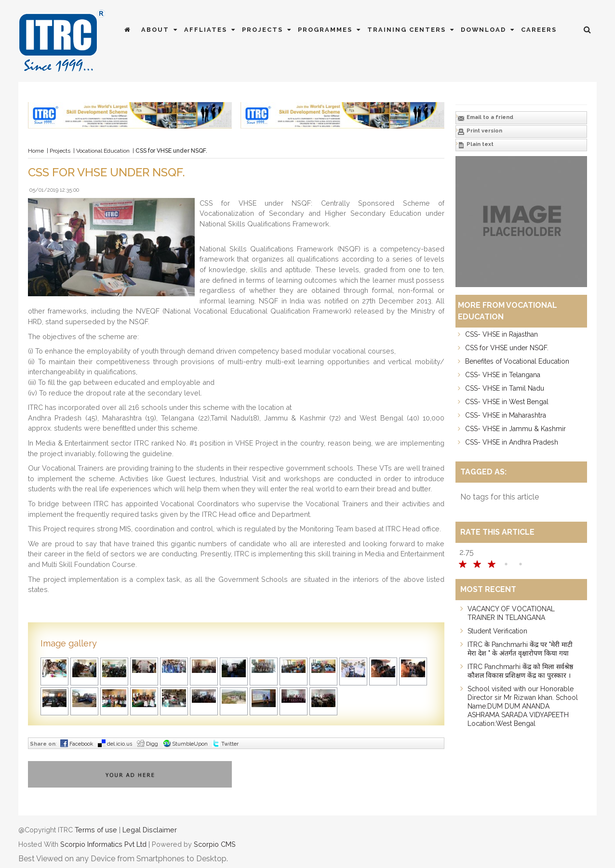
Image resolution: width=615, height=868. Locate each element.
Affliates (211, 30)
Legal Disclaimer (150, 830)
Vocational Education (103, 151)
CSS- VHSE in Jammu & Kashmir (515, 429)
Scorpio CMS (215, 844)
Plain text (475, 145)
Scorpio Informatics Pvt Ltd (103, 844)
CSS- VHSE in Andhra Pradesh (512, 442)
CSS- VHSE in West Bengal (507, 402)
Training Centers (412, 30)
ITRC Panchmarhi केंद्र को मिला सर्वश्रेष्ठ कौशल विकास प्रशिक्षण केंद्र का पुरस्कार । (520, 671)
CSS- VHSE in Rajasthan (501, 334)
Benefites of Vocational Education (517, 361)
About (160, 30)
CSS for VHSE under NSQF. (507, 348)
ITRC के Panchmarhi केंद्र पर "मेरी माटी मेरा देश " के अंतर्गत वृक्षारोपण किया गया (520, 649)
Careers (539, 30)
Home (36, 151)
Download (488, 30)
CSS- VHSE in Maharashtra (506, 415)
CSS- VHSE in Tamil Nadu (505, 388)
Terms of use (96, 830)
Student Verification (497, 631)
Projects (267, 30)
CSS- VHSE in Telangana (503, 375)
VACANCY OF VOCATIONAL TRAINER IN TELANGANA (511, 613)
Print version (480, 132)
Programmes (330, 30)
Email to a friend (485, 118)
